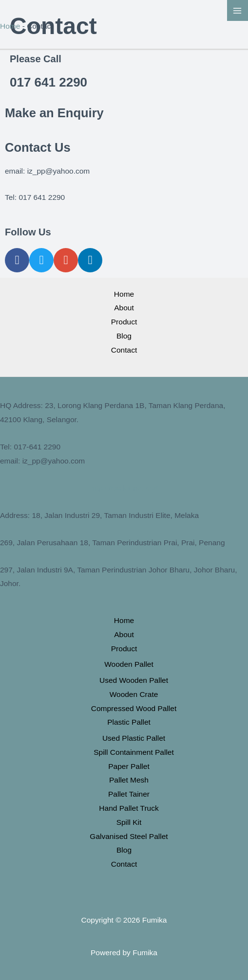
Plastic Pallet (129, 722)
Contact (124, 350)
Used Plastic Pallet (134, 738)
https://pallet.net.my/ (124, 488)
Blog (124, 336)
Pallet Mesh (129, 780)
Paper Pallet (129, 766)
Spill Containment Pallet (134, 752)
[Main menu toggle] (238, 10)
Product (124, 322)
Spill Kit (129, 822)
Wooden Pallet (129, 664)
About (124, 308)
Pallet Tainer (129, 794)
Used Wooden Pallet (134, 680)
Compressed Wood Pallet (134, 708)
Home (10, 26)
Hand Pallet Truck (129, 808)
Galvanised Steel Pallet (129, 836)
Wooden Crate (134, 694)
